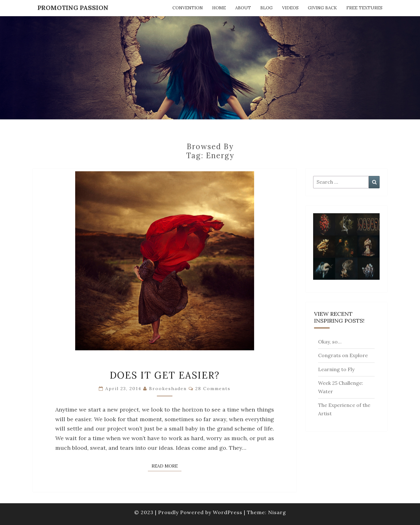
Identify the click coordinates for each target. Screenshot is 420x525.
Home (219, 8)
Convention (188, 8)
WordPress (228, 512)
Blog (267, 8)
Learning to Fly (336, 369)
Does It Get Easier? (165, 375)
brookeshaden (168, 389)
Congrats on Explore (343, 355)
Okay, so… (330, 342)
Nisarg (277, 512)
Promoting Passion (73, 8)
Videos (290, 8)
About (243, 8)
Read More (167, 466)
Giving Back (322, 8)
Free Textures (364, 8)
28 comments (213, 389)
